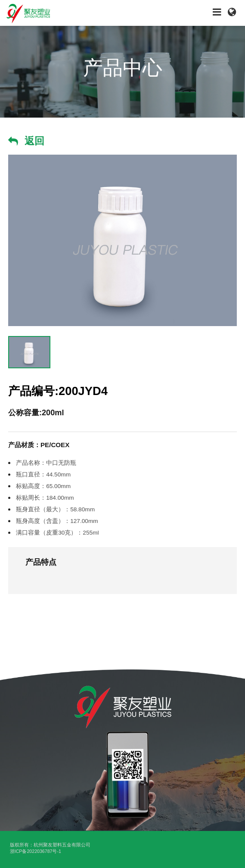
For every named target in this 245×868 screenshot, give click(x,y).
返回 (34, 141)
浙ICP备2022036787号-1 (36, 851)
